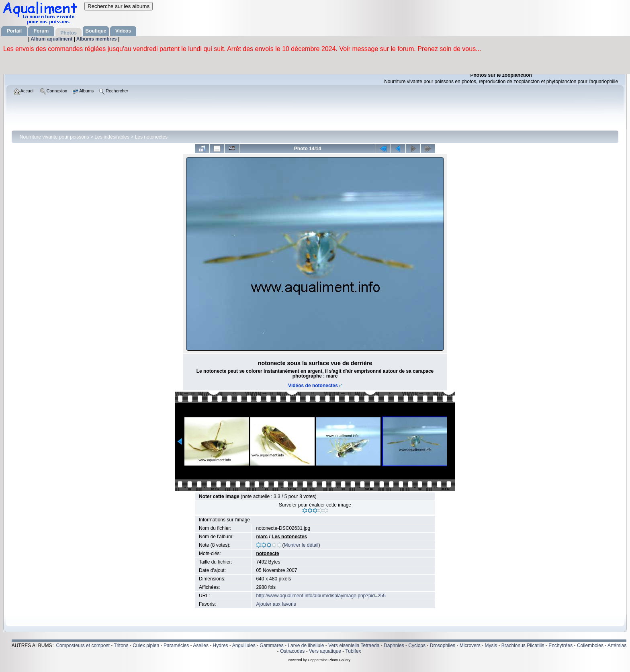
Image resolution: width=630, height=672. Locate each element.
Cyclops (417, 645)
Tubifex (353, 651)
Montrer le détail (301, 545)
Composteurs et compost (83, 645)
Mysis (491, 645)
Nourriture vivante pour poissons (54, 137)
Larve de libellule (306, 645)
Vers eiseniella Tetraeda (354, 645)
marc (262, 537)
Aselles (201, 645)
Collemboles (590, 645)
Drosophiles (443, 645)
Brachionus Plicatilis (523, 645)
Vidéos (123, 31)
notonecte (267, 554)
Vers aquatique (325, 651)
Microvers (470, 645)
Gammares (271, 645)
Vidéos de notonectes (313, 386)
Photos (69, 33)
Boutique (96, 31)
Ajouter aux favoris (276, 604)
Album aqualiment (52, 39)
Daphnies (394, 645)
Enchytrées (560, 645)
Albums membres (97, 39)
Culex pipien (146, 645)
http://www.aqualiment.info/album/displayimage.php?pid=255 (321, 596)
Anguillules (244, 645)
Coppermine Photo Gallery (329, 660)
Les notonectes (151, 137)
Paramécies (176, 645)
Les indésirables (112, 137)
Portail (14, 31)
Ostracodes (292, 651)
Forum (41, 31)
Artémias (617, 645)
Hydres (221, 645)
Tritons (121, 645)
